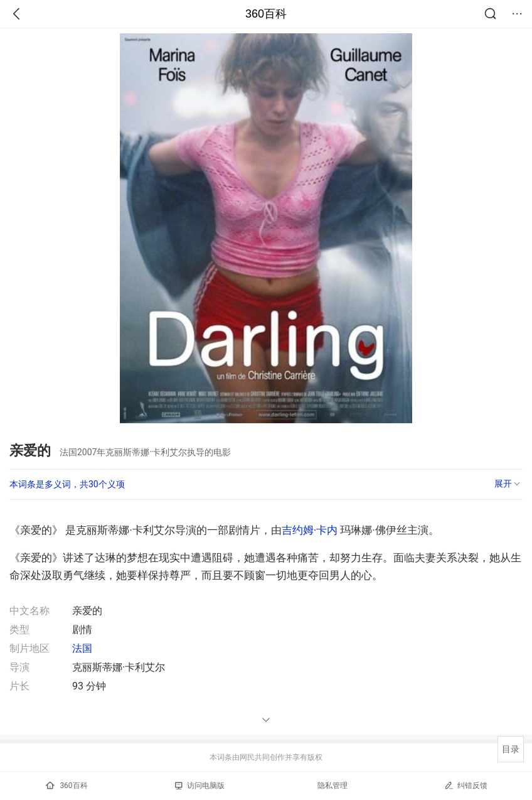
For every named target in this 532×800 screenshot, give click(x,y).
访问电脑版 (200, 786)
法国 (82, 648)
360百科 (266, 14)
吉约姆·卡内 (310, 530)
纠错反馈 (466, 785)
